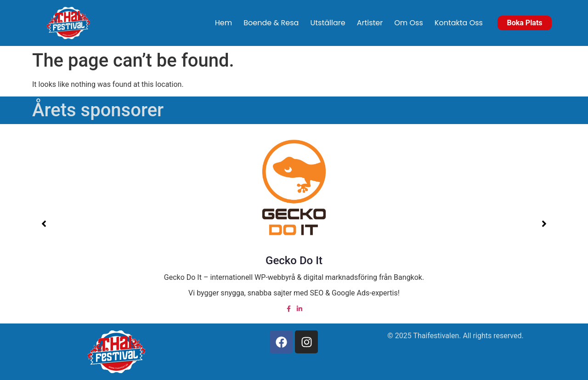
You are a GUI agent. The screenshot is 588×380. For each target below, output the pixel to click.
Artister (370, 23)
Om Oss (409, 23)
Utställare (328, 23)
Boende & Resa (271, 23)
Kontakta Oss (459, 23)
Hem (223, 23)
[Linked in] (300, 309)
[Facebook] (288, 309)
